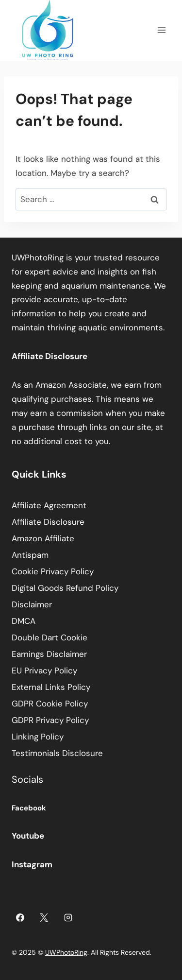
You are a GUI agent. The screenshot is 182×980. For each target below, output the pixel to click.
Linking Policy (38, 737)
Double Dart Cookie (50, 637)
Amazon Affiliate (43, 538)
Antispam (30, 555)
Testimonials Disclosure (57, 753)
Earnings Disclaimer (49, 654)
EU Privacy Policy (44, 671)
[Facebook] (20, 917)
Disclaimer (32, 604)
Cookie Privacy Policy (53, 571)
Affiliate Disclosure (48, 522)
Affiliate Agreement (49, 505)
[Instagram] (68, 917)
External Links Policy (51, 687)
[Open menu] (161, 30)
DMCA (24, 621)
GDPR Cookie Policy (50, 704)
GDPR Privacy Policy (50, 720)
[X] (44, 917)
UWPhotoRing (66, 952)
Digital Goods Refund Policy (65, 588)
